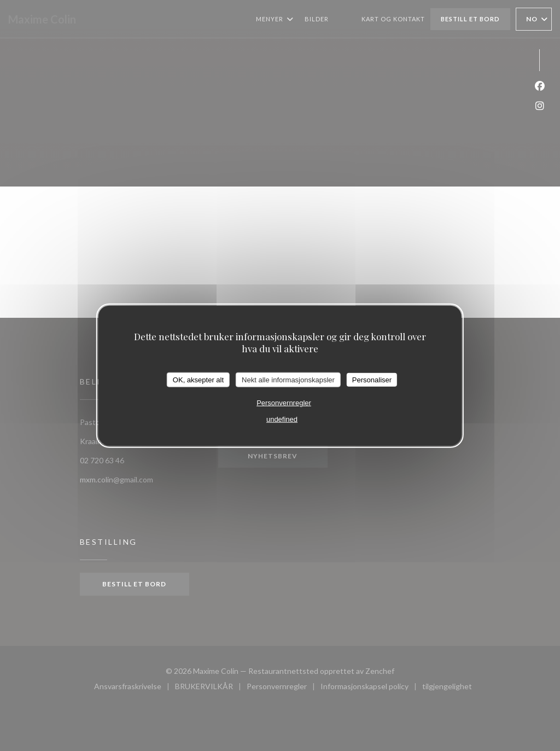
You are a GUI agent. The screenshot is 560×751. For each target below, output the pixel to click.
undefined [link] (282, 419)
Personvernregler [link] (284, 403)
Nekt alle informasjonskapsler (288, 379)
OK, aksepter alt (198, 379)
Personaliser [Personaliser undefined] (372, 379)
